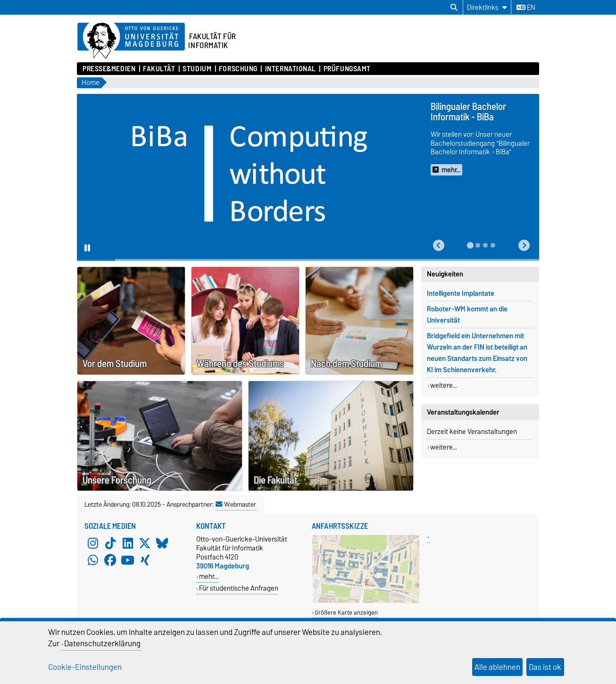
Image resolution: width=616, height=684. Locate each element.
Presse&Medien (109, 69)
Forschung (238, 69)
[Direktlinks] (487, 7)
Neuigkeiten (445, 274)
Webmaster (236, 504)
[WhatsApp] (93, 560)
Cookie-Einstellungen (85, 667)
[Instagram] (93, 543)
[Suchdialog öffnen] (454, 8)
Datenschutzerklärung (102, 643)
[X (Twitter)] (145, 543)
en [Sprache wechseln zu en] (526, 8)
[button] (439, 246)
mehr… (209, 576)
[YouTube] (128, 560)
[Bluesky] (162, 543)
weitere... (444, 385)
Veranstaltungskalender (463, 412)
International (291, 69)
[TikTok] (110, 543)
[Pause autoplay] (87, 249)
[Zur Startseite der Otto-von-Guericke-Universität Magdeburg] (131, 41)
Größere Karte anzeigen (346, 613)
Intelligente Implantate (461, 293)
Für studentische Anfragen (239, 588)
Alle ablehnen (497, 667)
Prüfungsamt (347, 69)
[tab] (470, 245)
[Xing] (145, 560)
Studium (197, 69)
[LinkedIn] (128, 543)
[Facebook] (110, 560)
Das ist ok (545, 667)
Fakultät (159, 69)
